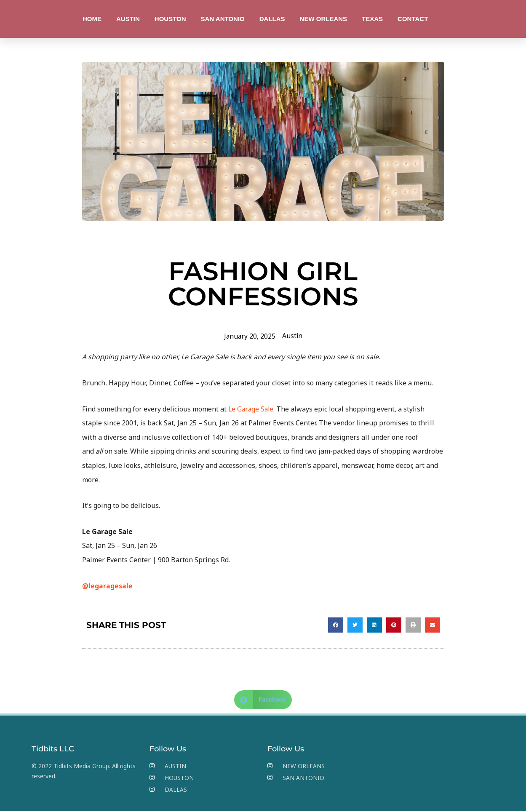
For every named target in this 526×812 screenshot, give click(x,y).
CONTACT (413, 19)
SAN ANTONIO (223, 19)
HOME (92, 19)
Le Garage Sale (252, 409)
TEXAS (372, 19)
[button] (336, 625)
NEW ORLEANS (324, 19)
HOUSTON (170, 19)
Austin (292, 336)
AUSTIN (128, 19)
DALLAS (272, 19)
